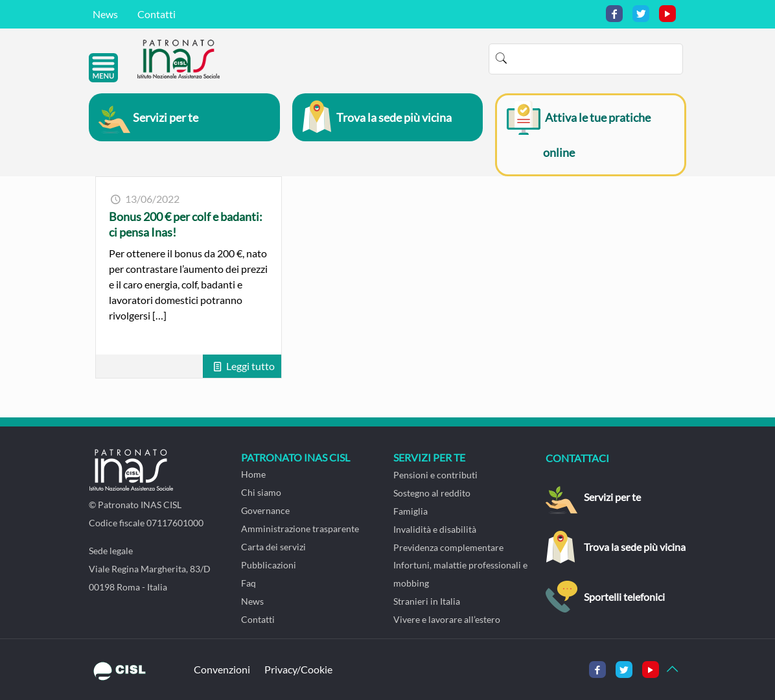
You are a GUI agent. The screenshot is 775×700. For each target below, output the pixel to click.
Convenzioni (222, 669)
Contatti (156, 14)
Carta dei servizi (273, 547)
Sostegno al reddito (432, 493)
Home (253, 474)
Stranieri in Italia (427, 601)
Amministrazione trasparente (300, 529)
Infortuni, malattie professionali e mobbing (460, 574)
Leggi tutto (250, 366)
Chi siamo (261, 492)
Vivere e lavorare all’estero (447, 619)
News (105, 14)
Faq (249, 583)
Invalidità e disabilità (435, 529)
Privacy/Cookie (298, 669)
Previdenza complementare (448, 547)
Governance (265, 510)
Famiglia (411, 511)
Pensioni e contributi (435, 475)
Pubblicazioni (269, 565)
